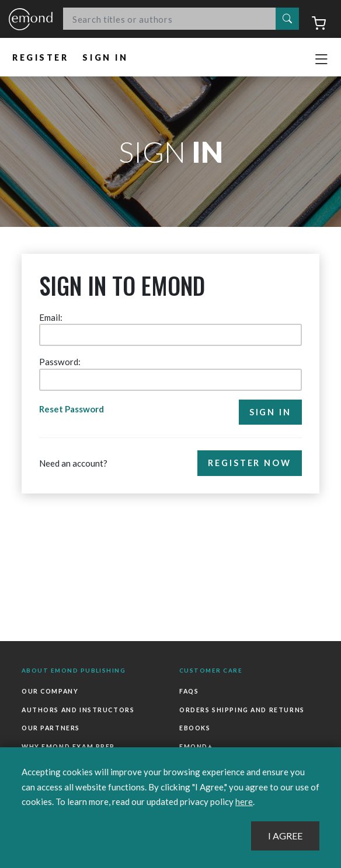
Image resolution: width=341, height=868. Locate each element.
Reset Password (72, 409)
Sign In (106, 57)
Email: (51, 317)
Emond (31, 20)
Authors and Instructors (78, 710)
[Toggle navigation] (321, 60)
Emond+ (196, 747)
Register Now (250, 463)
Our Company (50, 691)
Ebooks (195, 728)
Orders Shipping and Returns (242, 710)
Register (41, 57)
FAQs (189, 691)
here (244, 801)
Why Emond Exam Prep (68, 747)
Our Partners (51, 728)
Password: (60, 362)
